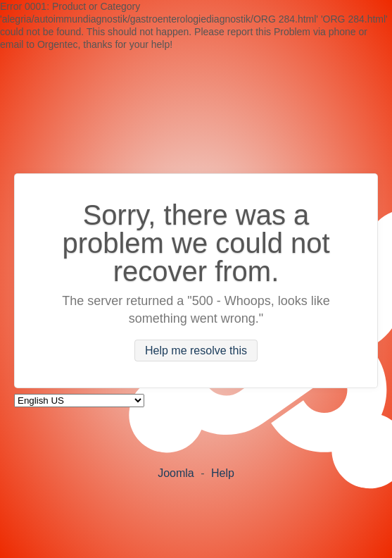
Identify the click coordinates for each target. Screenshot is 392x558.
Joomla (176, 473)
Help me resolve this (196, 351)
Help (223, 473)
